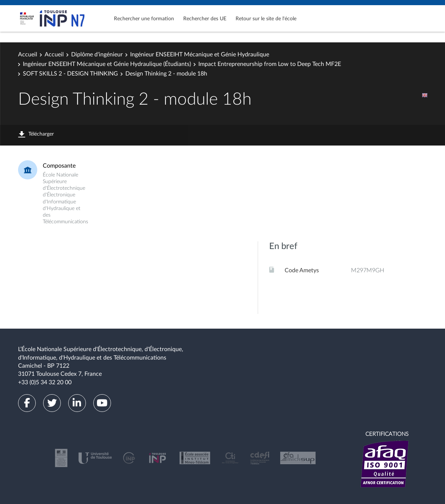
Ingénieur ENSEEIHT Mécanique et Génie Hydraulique (200, 55)
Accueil (28, 55)
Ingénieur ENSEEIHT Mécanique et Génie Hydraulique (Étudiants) (107, 64)
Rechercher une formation (144, 19)
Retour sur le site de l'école (266, 19)
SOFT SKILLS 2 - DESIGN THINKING (70, 74)
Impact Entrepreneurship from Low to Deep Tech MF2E (270, 64)
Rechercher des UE (205, 19)
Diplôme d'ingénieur (97, 55)
